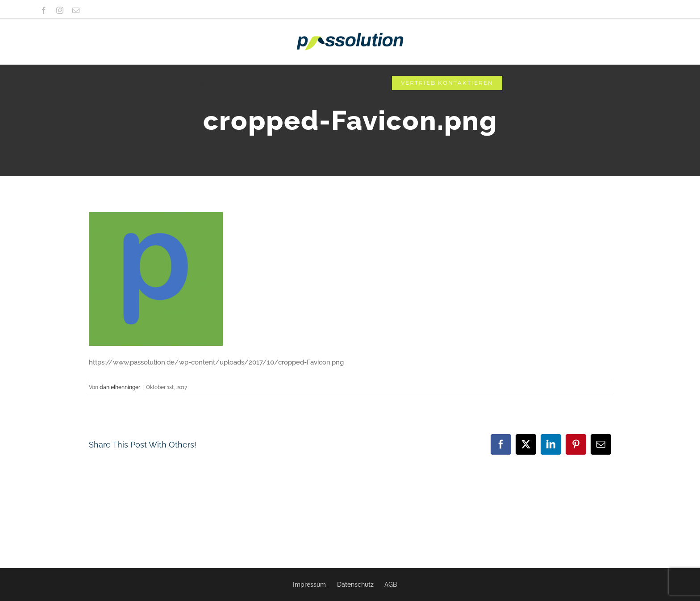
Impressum (309, 584)
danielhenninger (120, 387)
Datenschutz (355, 584)
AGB (391, 584)
